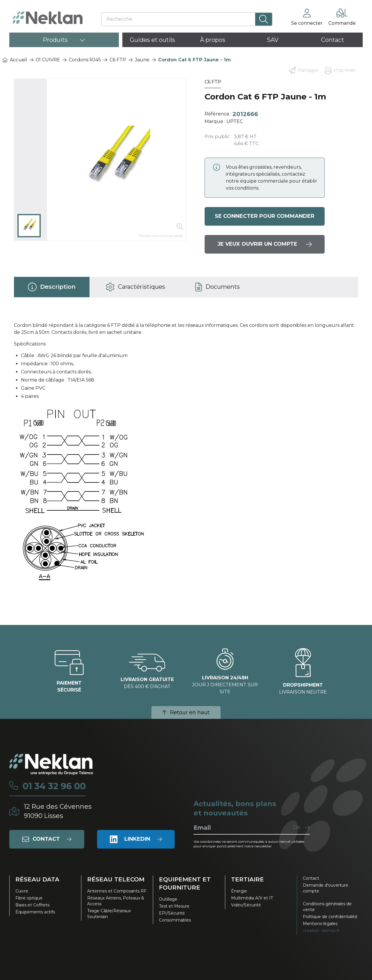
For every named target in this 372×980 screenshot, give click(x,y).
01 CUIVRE (48, 60)
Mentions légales (320, 924)
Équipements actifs (35, 912)
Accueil (15, 60)
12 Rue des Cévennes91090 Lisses (58, 811)
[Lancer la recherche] (264, 19)
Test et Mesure (174, 906)
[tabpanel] (186, 457)
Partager (304, 70)
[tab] (52, 287)
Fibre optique (29, 898)
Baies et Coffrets (32, 905)
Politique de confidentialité (330, 917)
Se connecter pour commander (265, 216)
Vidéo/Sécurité (246, 905)
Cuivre (22, 891)
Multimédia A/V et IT (252, 898)
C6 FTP (118, 60)
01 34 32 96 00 (54, 786)
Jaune (142, 60)
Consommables (175, 920)
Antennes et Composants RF (117, 891)
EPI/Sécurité (172, 913)
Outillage (168, 899)
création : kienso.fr (321, 931)
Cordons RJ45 (85, 60)
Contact (311, 878)
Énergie (239, 891)
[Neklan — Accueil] (48, 18)
